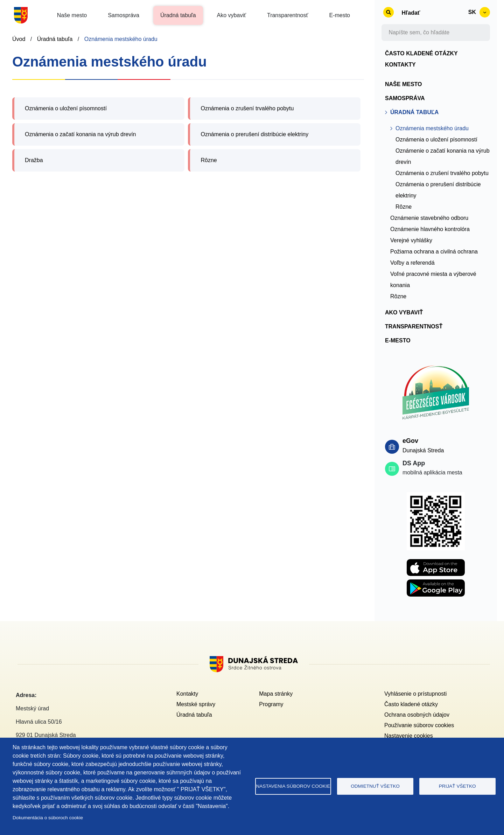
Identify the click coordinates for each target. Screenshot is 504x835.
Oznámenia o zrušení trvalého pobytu (247, 108)
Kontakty (400, 65)
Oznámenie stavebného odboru (429, 218)
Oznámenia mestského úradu (121, 39)
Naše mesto (404, 84)
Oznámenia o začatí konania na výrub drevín (80, 134)
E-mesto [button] (339, 15)
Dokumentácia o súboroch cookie (48, 818)
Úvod (19, 39)
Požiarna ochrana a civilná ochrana (434, 252)
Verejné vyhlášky (411, 240)
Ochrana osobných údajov (417, 715)
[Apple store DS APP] (436, 563)
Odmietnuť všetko (375, 786)
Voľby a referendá (412, 263)
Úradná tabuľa (55, 39)
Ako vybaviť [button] (232, 15)
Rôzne (209, 160)
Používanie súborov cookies (419, 725)
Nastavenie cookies (409, 736)
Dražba (34, 160)
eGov (410, 441)
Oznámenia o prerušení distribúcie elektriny (254, 134)
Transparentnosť (414, 326)
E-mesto (398, 340)
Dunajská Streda (423, 450)
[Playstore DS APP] (436, 583)
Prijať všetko (457, 786)
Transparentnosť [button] (288, 15)
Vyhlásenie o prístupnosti (415, 694)
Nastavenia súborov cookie (293, 786)
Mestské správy (196, 704)
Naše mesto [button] (72, 15)
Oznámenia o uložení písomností (66, 108)
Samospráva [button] (124, 15)
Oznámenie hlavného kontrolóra (430, 229)
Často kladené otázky (421, 53)
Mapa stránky (276, 694)
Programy (271, 704)
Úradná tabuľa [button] (178, 15)
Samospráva (405, 98)
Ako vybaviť (404, 312)
